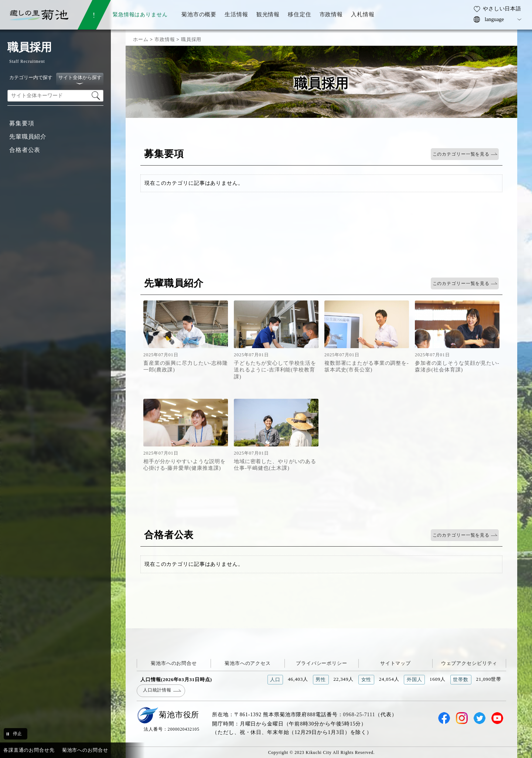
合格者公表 (25, 150)
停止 (17, 734)
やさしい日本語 (502, 9)
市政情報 (165, 39)
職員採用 (191, 39)
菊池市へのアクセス (248, 663)
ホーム (141, 39)
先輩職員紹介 (28, 137)
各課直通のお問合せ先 (29, 750)
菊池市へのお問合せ (174, 663)
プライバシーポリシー (322, 663)
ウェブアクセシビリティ (469, 663)
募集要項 (22, 123)
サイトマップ (395, 663)
